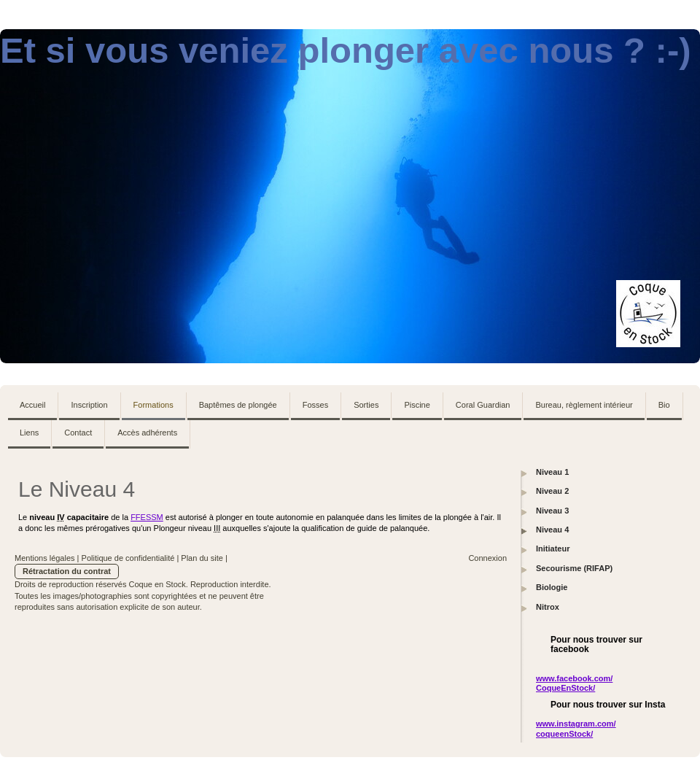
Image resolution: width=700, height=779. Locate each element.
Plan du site (202, 558)
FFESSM (147, 517)
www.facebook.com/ (574, 678)
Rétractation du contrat (67, 571)
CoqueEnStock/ (565, 688)
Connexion (487, 558)
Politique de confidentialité (128, 558)
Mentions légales (45, 558)
